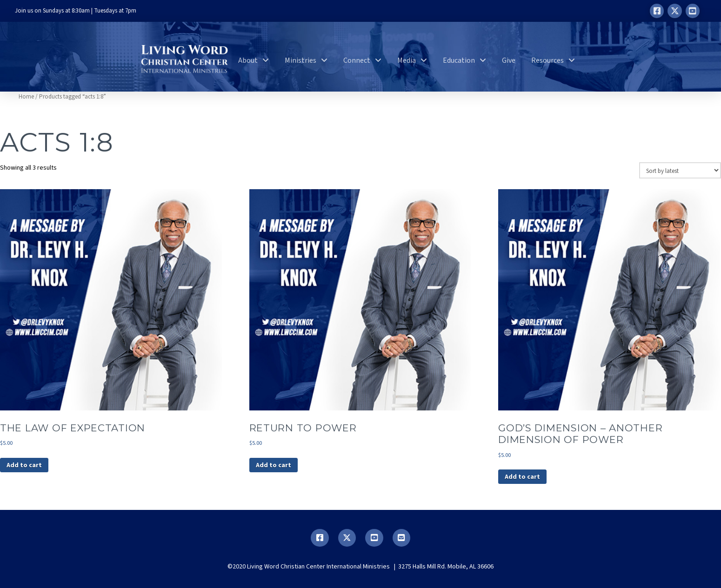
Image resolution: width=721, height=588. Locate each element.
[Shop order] (680, 170)
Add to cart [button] (24, 465)
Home (26, 97)
